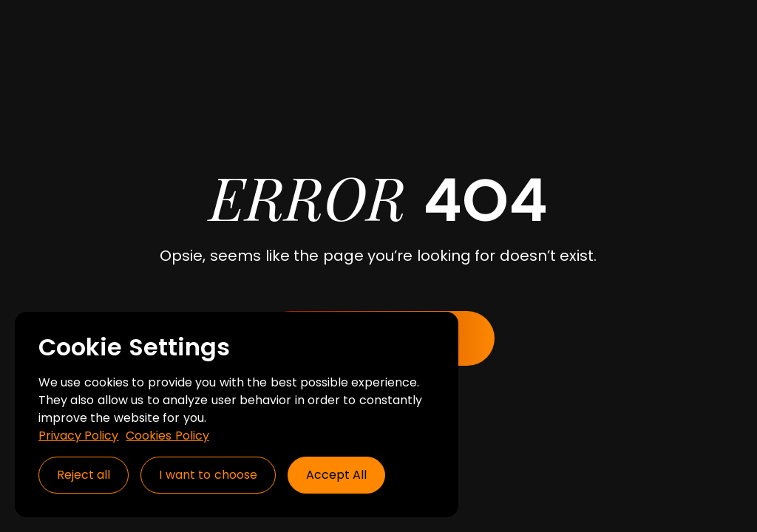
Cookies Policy (167, 436)
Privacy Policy (78, 436)
